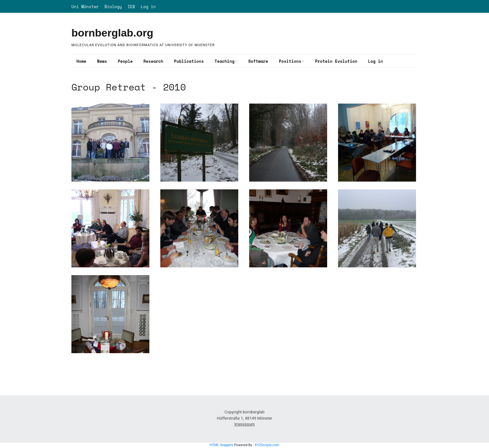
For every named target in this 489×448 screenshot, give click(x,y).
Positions (290, 61)
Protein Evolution (336, 61)
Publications (189, 61)
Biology (113, 7)
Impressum (244, 424)
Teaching (225, 61)
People (125, 61)
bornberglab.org (112, 33)
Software (258, 61)
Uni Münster (85, 7)
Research (153, 61)
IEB (131, 7)
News (102, 61)
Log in (148, 7)
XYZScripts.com (267, 445)
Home (81, 61)
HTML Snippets (222, 445)
